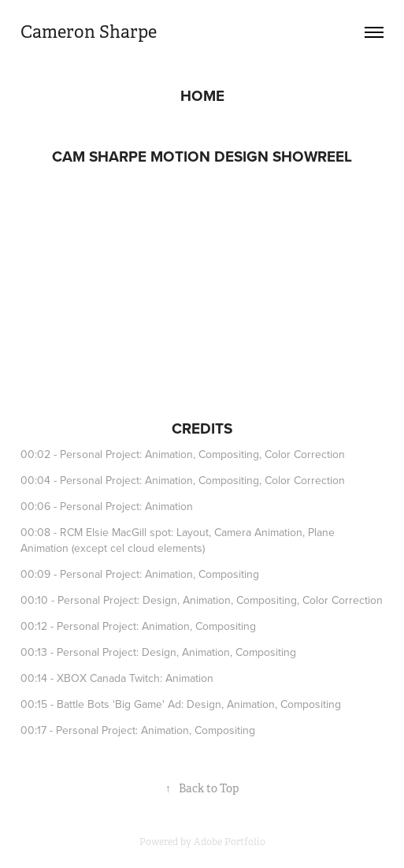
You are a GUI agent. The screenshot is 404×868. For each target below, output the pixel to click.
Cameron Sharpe (89, 32)
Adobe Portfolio (230, 842)
